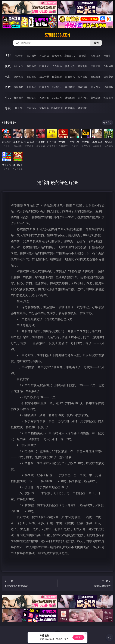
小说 (8, 98)
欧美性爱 (57, 77)
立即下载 (78, 637)
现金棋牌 (96, 56)
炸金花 (83, 56)
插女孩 (19, 108)
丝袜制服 (83, 66)
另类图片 (108, 87)
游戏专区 (57, 56)
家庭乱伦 (31, 98)
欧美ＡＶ (44, 66)
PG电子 (18, 56)
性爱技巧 (108, 98)
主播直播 (96, 66)
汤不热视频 (57, 108)
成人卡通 (44, 77)
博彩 (8, 56)
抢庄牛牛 (108, 56)
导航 (8, 108)
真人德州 (31, 56)
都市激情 (19, 98)
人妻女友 (44, 98)
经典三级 (83, 77)
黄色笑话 (96, 98)
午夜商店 (31, 108)
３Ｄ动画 (57, 66)
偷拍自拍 (31, 77)
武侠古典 (57, 98)
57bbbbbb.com (57, 35)
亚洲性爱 (19, 77)
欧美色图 (44, 87)
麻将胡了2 (70, 56)
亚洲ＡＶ (19, 66)
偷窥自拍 (19, 87)
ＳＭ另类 (108, 66)
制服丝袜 (70, 77)
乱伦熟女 (96, 77)
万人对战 (44, 56)
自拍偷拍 (31, 66)
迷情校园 (70, 98)
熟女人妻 (70, 66)
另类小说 (83, 98)
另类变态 (108, 77)
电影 (8, 77)
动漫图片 (57, 87)
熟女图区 (96, 87)
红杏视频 (70, 108)
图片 (8, 87)
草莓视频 (44, 108)
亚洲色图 (31, 87)
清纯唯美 (83, 87)
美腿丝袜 (70, 87)
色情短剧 (83, 108)
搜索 (96, 43)
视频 (8, 66)
